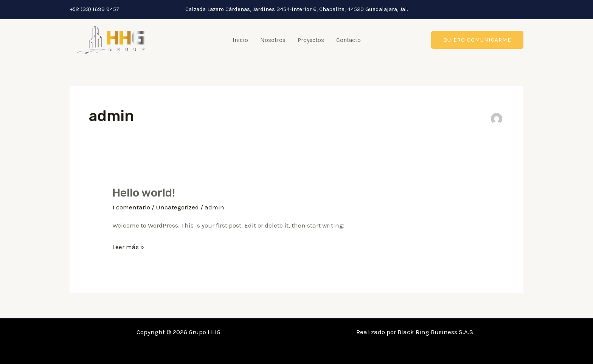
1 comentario (131, 207)
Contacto (349, 40)
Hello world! (144, 193)
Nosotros (273, 40)
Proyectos (311, 40)
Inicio (240, 40)
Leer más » (128, 246)
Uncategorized (177, 207)
